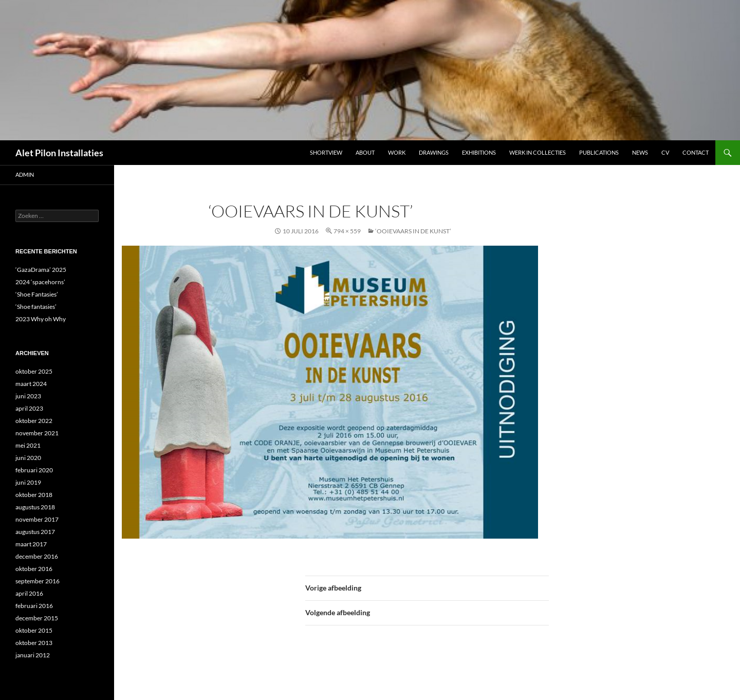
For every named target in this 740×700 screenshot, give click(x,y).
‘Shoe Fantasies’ (37, 294)
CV (665, 152)
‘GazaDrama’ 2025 (41, 270)
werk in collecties (538, 152)
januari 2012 (33, 655)
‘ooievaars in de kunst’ (413, 231)
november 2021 (37, 433)
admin (25, 174)
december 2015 (37, 618)
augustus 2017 (35, 532)
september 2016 (38, 581)
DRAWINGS (434, 152)
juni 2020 (28, 458)
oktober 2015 (34, 630)
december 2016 (37, 556)
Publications (599, 152)
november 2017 (37, 519)
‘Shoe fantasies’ (36, 307)
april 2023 (29, 408)
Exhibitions (479, 152)
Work (397, 152)
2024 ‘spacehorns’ (40, 282)
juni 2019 (28, 482)
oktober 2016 (34, 569)
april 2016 (29, 593)
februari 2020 (34, 470)
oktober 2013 (34, 643)
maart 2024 (31, 384)
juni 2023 (28, 396)
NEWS (640, 152)
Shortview (326, 152)
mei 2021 (28, 445)
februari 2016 (34, 606)
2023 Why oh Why (41, 319)
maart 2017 (31, 544)
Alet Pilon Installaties (59, 153)
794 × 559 (347, 231)
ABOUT (365, 152)
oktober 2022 (34, 421)
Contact (696, 152)
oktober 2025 (34, 371)
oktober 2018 (34, 495)
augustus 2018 (35, 507)
